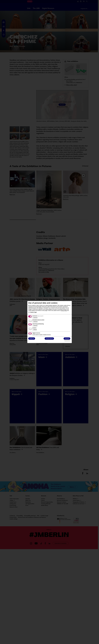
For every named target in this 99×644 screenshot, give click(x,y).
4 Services (35, 322)
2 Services (35, 318)
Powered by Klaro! (67, 341)
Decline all (32, 339)
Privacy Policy (64, 311)
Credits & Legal (33, 312)
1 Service (35, 330)
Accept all (67, 339)
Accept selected (49, 339)
